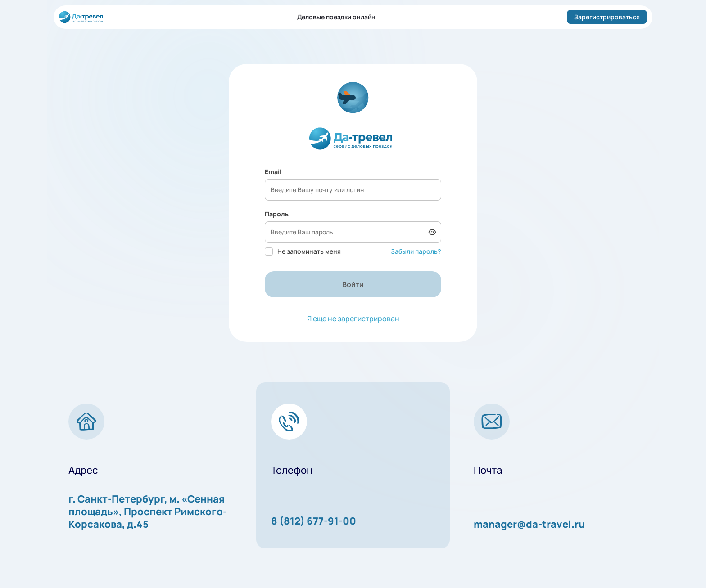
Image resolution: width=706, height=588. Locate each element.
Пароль (277, 214)
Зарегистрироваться (607, 17)
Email (273, 172)
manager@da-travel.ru (529, 524)
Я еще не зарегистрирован (353, 319)
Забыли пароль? (416, 251)
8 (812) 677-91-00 (314, 521)
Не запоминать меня (303, 251)
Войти (353, 284)
